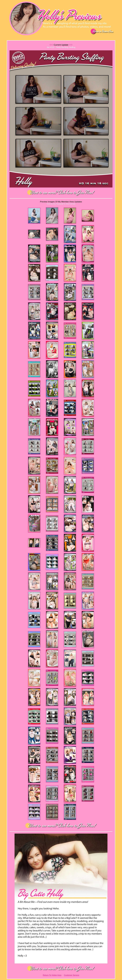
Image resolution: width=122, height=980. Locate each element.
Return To (47, 975)
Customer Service (72, 975)
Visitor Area (56, 975)
